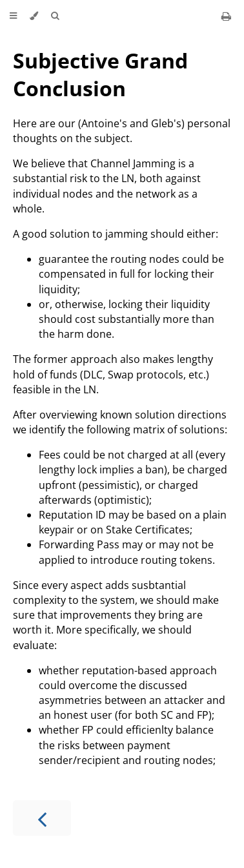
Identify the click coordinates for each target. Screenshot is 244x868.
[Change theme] (34, 16)
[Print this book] (226, 16)
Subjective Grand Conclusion (100, 74)
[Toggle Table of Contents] (13, 16)
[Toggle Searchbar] (55, 16)
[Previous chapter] (42, 818)
